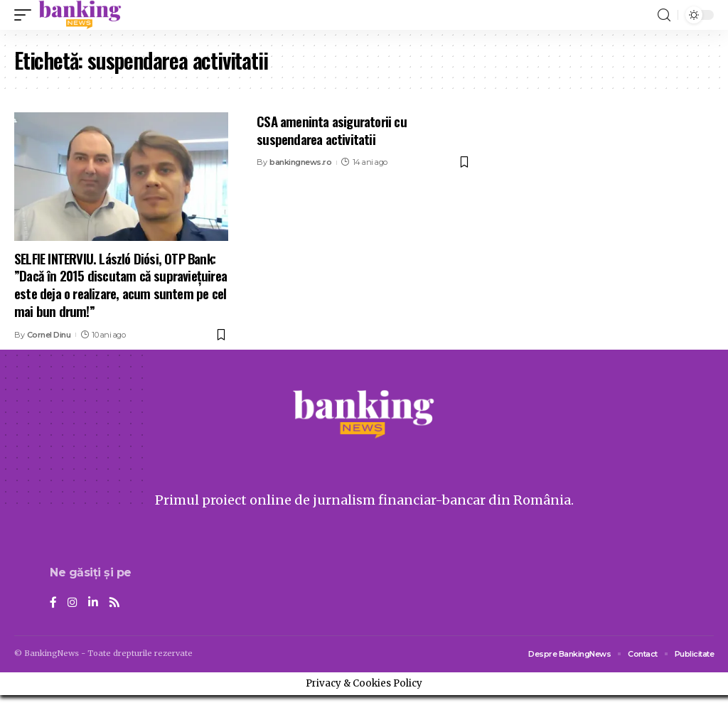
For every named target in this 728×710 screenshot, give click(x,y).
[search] (664, 15)
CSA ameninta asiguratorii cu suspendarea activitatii (332, 130)
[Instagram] (73, 603)
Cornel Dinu (49, 335)
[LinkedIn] (93, 603)
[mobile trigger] (26, 15)
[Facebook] (53, 603)
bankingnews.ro (300, 162)
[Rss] (114, 603)
